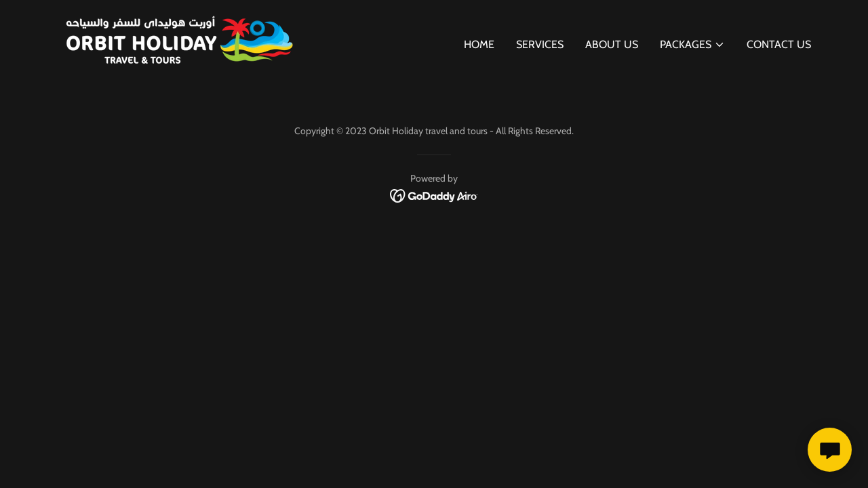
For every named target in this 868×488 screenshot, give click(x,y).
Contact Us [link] (779, 44)
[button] (692, 45)
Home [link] (479, 44)
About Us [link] (612, 44)
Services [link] (540, 44)
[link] (176, 42)
